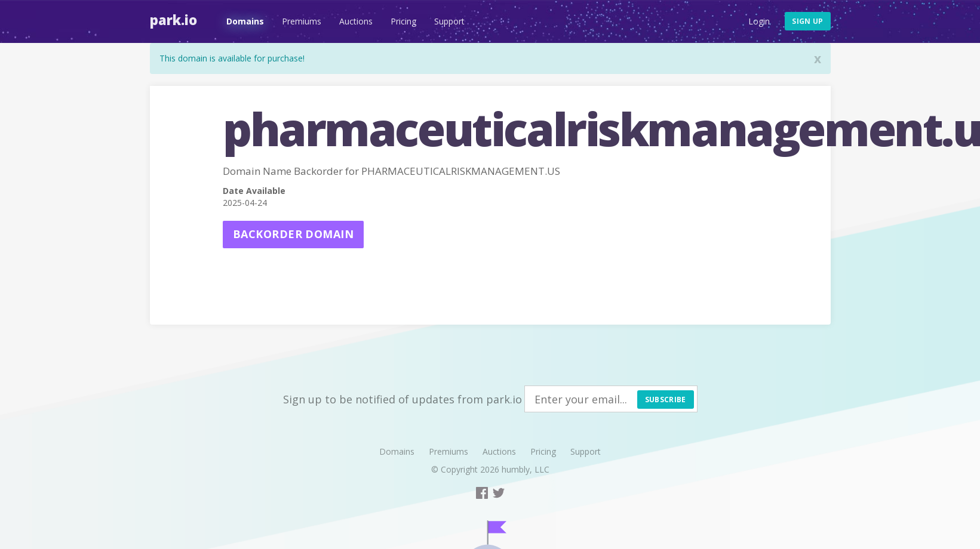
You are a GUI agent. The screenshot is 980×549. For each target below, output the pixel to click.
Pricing (403, 21)
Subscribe (666, 400)
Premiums (302, 21)
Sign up (807, 21)
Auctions (356, 21)
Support (449, 21)
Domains (245, 21)
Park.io (173, 20)
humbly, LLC (526, 469)
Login (759, 21)
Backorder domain (293, 234)
